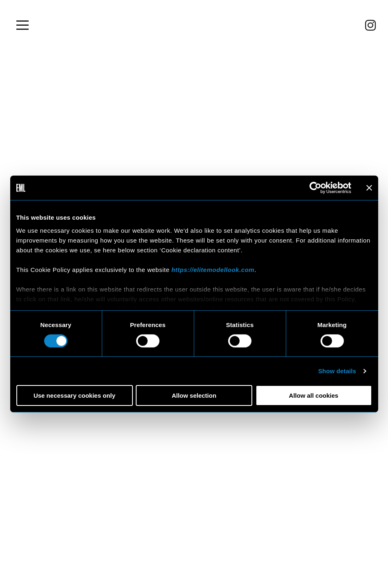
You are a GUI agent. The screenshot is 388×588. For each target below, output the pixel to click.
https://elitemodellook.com (213, 269)
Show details (337, 371)
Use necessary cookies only (74, 395)
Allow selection (194, 395)
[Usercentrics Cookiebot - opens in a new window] (315, 188)
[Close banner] (369, 188)
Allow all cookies (314, 395)
